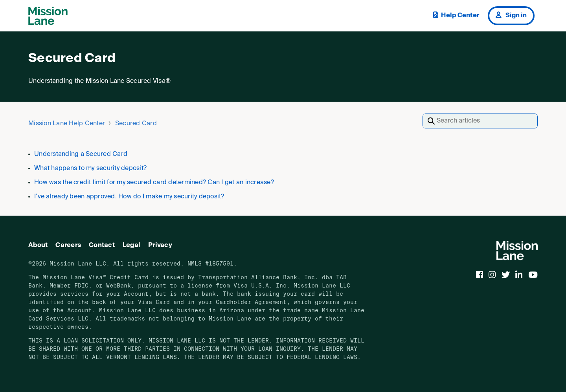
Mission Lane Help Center (67, 124)
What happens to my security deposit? (90, 169)
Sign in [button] (511, 15)
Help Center (456, 15)
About (38, 245)
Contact (102, 245)
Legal (131, 245)
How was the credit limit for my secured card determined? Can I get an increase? (154, 183)
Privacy (160, 245)
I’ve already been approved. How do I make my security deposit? (129, 197)
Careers (68, 245)
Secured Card (136, 124)
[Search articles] (480, 121)
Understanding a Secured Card (81, 154)
